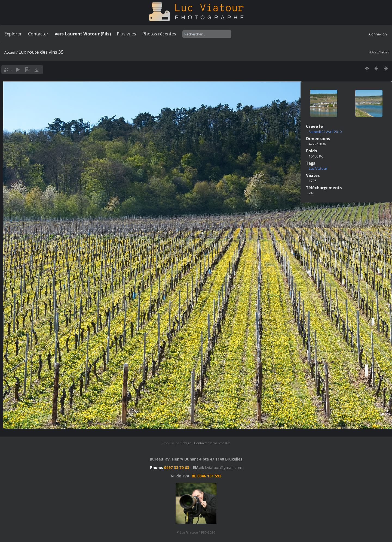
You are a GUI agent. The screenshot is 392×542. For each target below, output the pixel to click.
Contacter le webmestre (212, 443)
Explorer (13, 34)
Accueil (10, 52)
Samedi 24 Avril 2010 (325, 132)
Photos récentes (159, 34)
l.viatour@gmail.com (224, 467)
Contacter (38, 34)
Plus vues (126, 34)
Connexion (378, 34)
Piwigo (186, 443)
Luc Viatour (318, 168)
